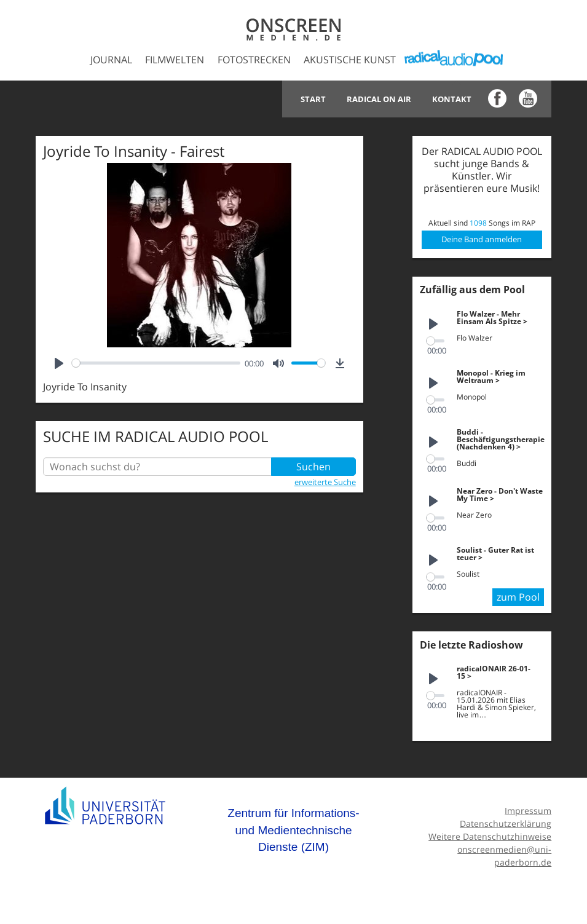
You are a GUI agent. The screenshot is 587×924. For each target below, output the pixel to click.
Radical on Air (379, 99)
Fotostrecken (254, 60)
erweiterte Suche (325, 482)
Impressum (528, 811)
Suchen (313, 467)
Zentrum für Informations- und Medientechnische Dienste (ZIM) (293, 830)
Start (313, 99)
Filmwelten (175, 60)
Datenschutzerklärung (506, 823)
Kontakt (452, 99)
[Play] (59, 363)
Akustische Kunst (350, 60)
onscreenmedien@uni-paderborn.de (504, 856)
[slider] (156, 363)
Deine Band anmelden (482, 239)
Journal (111, 60)
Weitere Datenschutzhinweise (490, 836)
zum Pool (518, 597)
